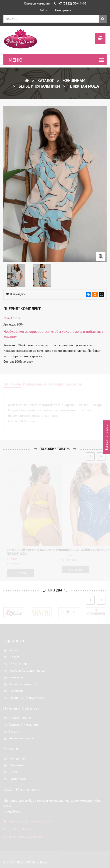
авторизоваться (37, 331)
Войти (43, 10)
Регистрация (63, 10)
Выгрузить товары (107, 438)
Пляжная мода (83, 86)
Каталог (45, 81)
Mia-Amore (12, 318)
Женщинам (73, 81)
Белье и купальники (39, 86)
